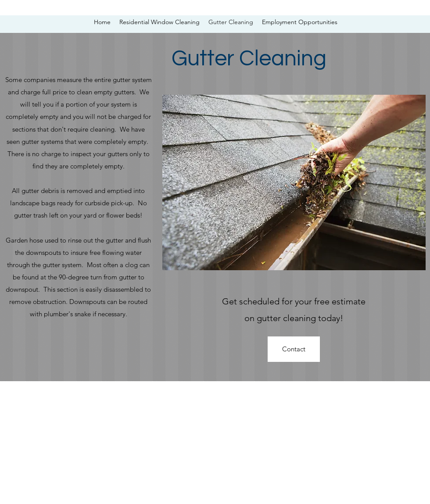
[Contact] (294, 349)
